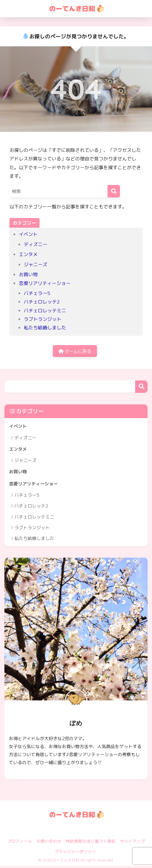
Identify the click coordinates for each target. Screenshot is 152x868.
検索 (141, 387)
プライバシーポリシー (75, 854)
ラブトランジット (43, 319)
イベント (28, 234)
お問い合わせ (49, 843)
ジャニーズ (36, 264)
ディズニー (36, 244)
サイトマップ (132, 843)
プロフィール (20, 843)
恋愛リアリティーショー (45, 283)
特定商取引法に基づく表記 (91, 843)
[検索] (114, 191)
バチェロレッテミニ (45, 311)
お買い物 (28, 274)
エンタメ (28, 254)
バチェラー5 (37, 293)
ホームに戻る (75, 351)
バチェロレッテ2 (42, 302)
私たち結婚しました (45, 328)
